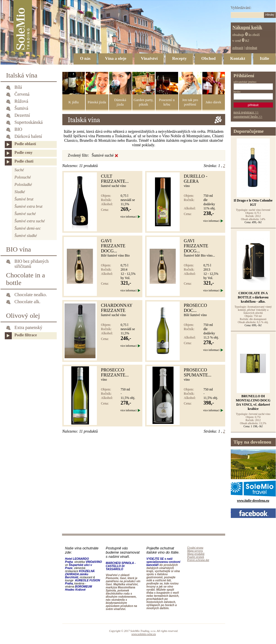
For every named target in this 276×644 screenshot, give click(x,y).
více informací (128, 217)
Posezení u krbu (167, 102)
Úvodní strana (195, 548)
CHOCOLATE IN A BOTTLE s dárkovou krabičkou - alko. (253, 297)
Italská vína (22, 75)
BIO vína (19, 249)
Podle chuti (24, 161)
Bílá (18, 87)
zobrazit (238, 48)
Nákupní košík (247, 27)
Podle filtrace (26, 335)
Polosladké (23, 185)
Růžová (21, 101)
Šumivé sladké (26, 236)
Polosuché (23, 177)
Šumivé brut (24, 199)
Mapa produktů (196, 554)
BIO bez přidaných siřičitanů (32, 262)
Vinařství (149, 58)
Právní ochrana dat (198, 560)
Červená (22, 94)
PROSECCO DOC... (196, 308)
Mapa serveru (195, 551)
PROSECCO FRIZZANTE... (115, 372)
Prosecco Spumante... (198, 372)
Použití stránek (196, 557)
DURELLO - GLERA (196, 179)
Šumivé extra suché (30, 221)
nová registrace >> (246, 112)
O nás (85, 58)
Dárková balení (28, 136)
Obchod (208, 58)
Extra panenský (28, 327)
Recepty (179, 58)
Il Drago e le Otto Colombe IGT (253, 203)
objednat (251, 48)
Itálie (264, 58)
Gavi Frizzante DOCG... (113, 246)
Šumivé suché (25, 214)
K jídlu (74, 102)
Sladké (20, 192)
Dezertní (22, 115)
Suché (19, 170)
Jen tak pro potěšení (190, 102)
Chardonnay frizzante (117, 308)
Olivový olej (23, 316)
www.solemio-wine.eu (144, 634)
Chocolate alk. (28, 302)
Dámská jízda (120, 102)
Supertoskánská (29, 122)
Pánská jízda (97, 102)
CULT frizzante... (115, 179)
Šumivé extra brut (29, 206)
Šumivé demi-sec (28, 228)
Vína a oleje (116, 58)
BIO (19, 129)
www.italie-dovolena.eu (253, 501)
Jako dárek (213, 102)
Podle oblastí (25, 144)
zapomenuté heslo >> (248, 117)
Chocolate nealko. (31, 295)
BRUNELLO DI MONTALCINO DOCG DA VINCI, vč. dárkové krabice (253, 402)
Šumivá (21, 108)
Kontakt (238, 58)
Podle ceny (24, 153)
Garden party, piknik (144, 102)
